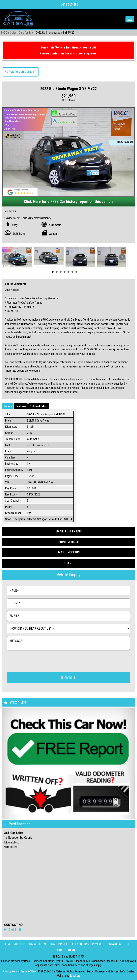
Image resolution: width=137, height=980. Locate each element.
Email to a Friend (68, 531)
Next (122, 257)
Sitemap (72, 950)
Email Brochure (68, 552)
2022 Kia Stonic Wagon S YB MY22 (55, 33)
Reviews (98, 944)
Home (6, 944)
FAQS (60, 950)
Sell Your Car (80, 944)
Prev (7, 257)
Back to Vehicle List (20, 72)
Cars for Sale (26, 33)
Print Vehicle (69, 542)
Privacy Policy (11, 971)
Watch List (18, 702)
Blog (129, 944)
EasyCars (75, 976)
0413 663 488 (69, 4)
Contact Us (114, 944)
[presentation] (37, 661)
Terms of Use (28, 971)
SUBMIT (68, 678)
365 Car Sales (9, 33)
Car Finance (59, 944)
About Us (19, 944)
